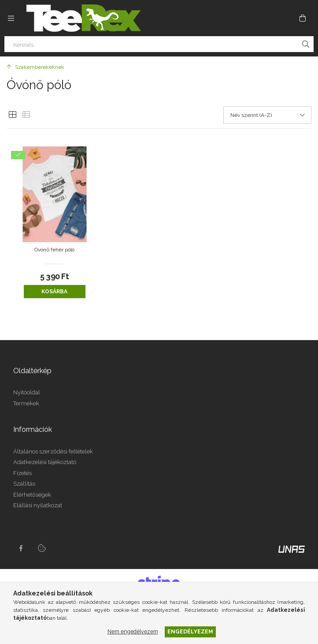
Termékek (26, 403)
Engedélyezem (190, 631)
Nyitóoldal (27, 392)
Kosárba (54, 292)
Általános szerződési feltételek (53, 451)
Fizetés (22, 473)
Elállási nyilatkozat (38, 505)
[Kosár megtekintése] (303, 18)
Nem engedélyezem (133, 631)
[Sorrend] (267, 115)
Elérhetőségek (32, 495)
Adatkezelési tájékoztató (45, 462)
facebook (21, 548)
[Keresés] (159, 44)
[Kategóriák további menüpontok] (11, 18)
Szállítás (24, 484)
